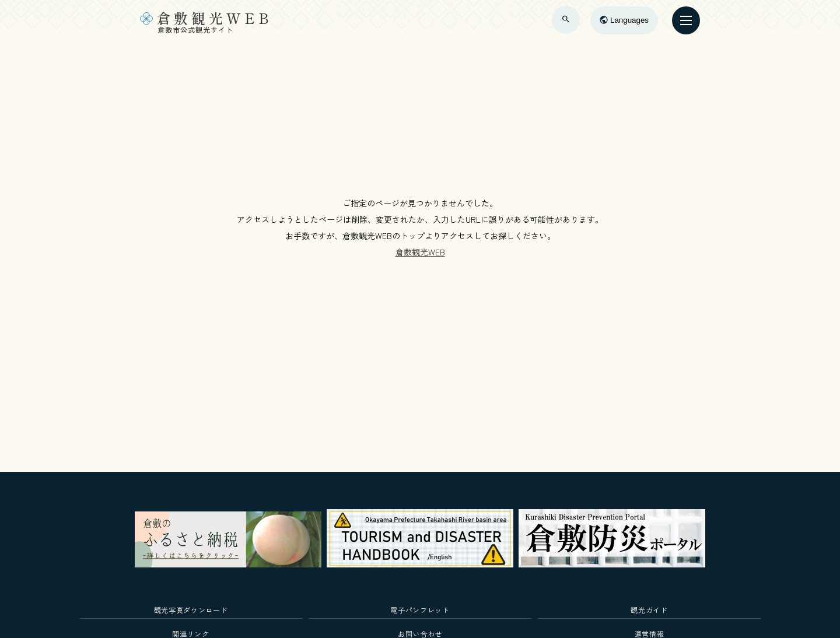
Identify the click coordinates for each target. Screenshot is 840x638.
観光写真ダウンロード (191, 610)
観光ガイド (649, 610)
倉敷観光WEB (420, 252)
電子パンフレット (420, 610)
